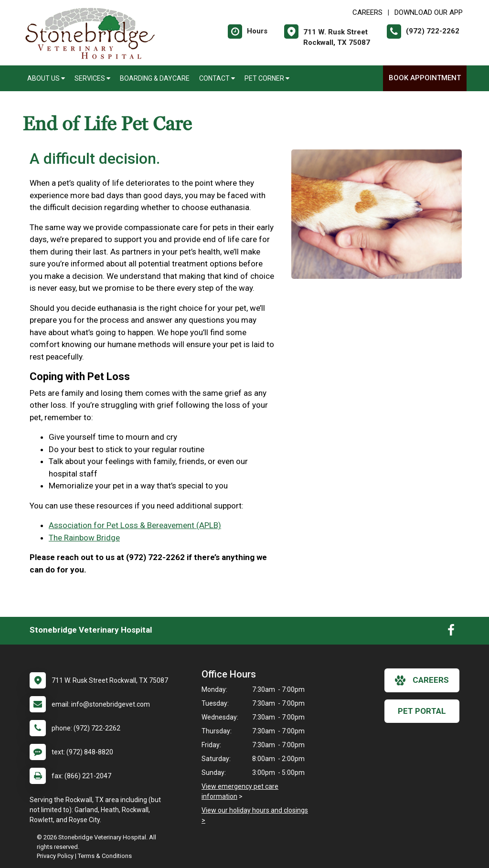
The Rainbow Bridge (84, 538)
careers (422, 680)
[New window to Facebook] (451, 632)
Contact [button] (217, 78)
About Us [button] (46, 78)
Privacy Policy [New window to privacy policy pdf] (55, 856)
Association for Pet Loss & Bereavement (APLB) (135, 525)
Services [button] (92, 78)
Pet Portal (422, 711)
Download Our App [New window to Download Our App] (429, 12)
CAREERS (367, 12)
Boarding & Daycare (155, 78)
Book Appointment (425, 78)
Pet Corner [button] (267, 78)
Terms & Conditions (105, 856)
